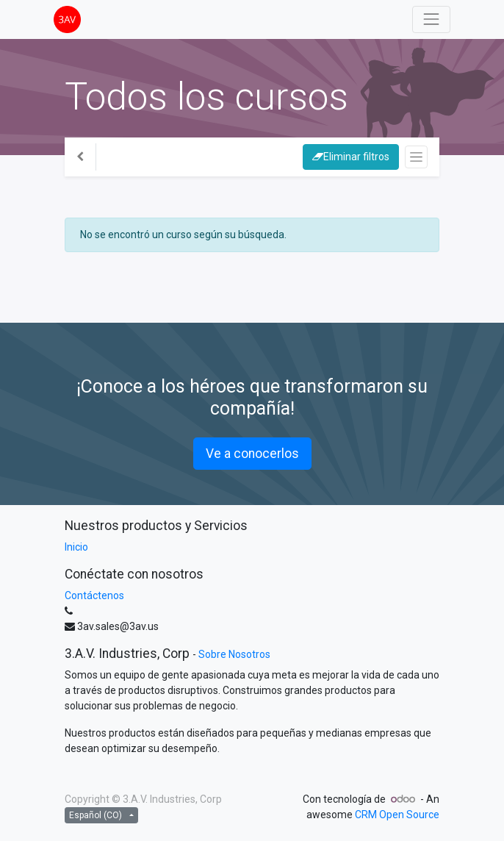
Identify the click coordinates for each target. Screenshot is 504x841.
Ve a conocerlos (252, 454)
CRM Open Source (397, 815)
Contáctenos (94, 595)
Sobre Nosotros (234, 654)
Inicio (76, 547)
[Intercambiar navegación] (416, 157)
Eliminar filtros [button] (351, 157)
